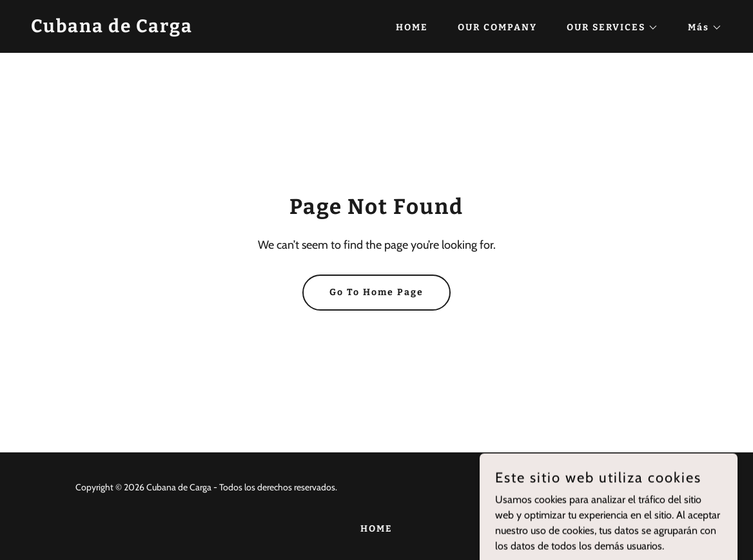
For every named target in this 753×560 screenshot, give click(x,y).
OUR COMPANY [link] (497, 27)
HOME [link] (412, 27)
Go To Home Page (376, 292)
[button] (608, 28)
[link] (112, 29)
